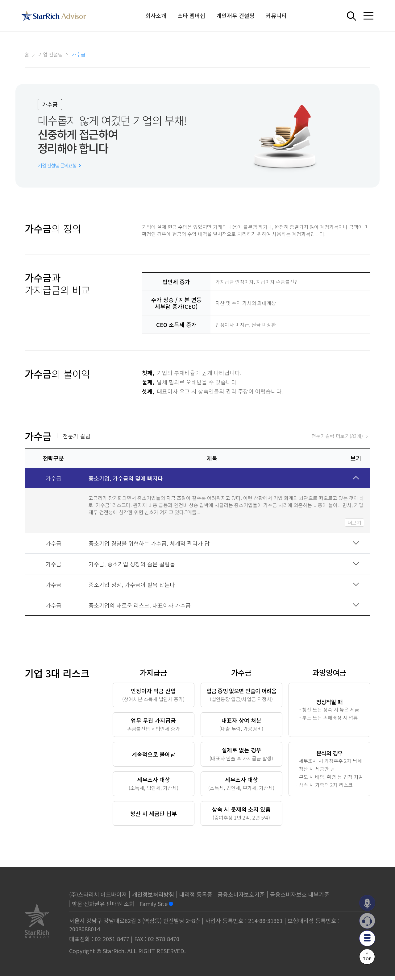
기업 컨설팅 (50, 54)
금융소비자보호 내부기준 (300, 898)
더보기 (354, 526)
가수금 (79, 54)
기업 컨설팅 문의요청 (59, 169)
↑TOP (367, 956)
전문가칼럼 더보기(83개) (337, 439)
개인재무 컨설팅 (236, 15)
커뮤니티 (276, 15)
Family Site (154, 907)
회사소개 (156, 15)
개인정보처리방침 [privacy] (153, 898)
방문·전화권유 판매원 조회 (103, 907)
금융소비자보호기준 (241, 898)
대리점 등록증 (196, 898)
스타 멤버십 (192, 15)
